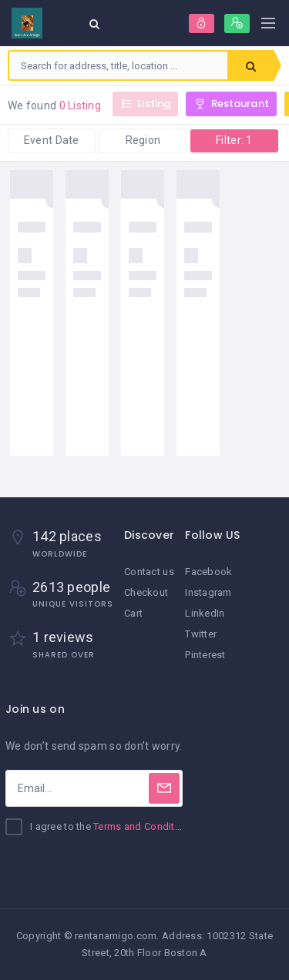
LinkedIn (205, 613)
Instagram (208, 592)
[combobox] (118, 65)
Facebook (208, 572)
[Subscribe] (164, 788)
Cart (133, 613)
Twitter (201, 634)
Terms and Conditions (144, 826)
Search (251, 66)
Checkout (146, 592)
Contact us (149, 572)
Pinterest (205, 655)
